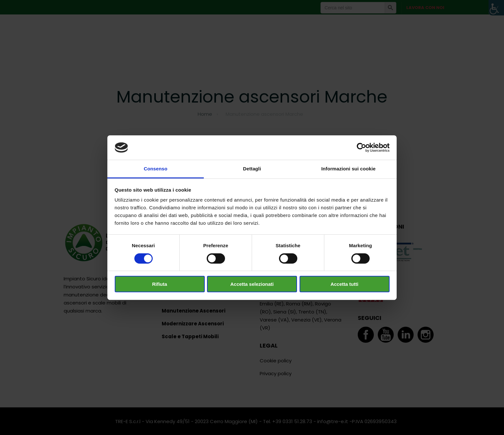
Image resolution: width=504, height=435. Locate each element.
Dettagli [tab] (252, 169)
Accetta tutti (344, 284)
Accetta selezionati (252, 284)
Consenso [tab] (155, 169)
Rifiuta (160, 284)
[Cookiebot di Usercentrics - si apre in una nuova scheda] (361, 148)
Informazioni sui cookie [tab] (349, 169)
